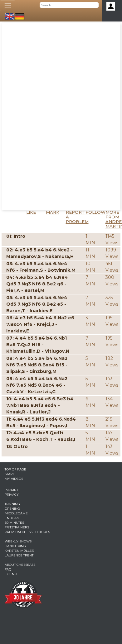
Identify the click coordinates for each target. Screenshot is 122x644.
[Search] (69, 5)
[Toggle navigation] (8, 6)
